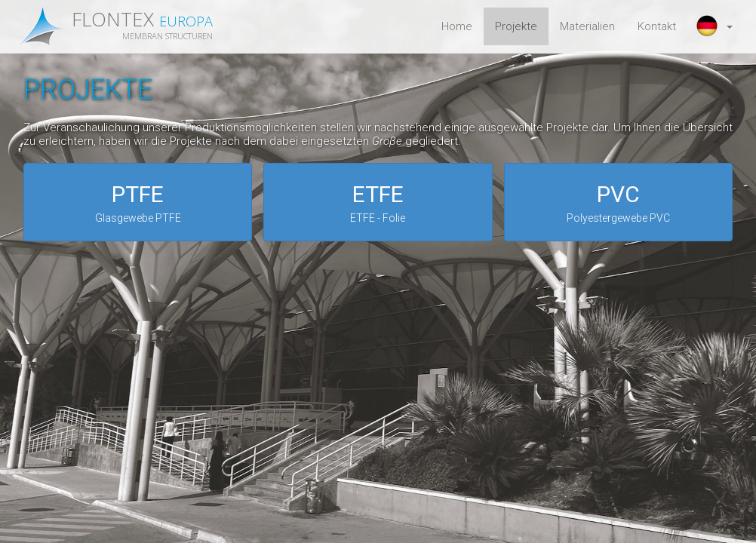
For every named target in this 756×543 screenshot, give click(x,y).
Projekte (516, 26)
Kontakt (657, 26)
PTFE (138, 204)
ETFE (378, 204)
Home (457, 26)
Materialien (587, 26)
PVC (618, 204)
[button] (716, 26)
